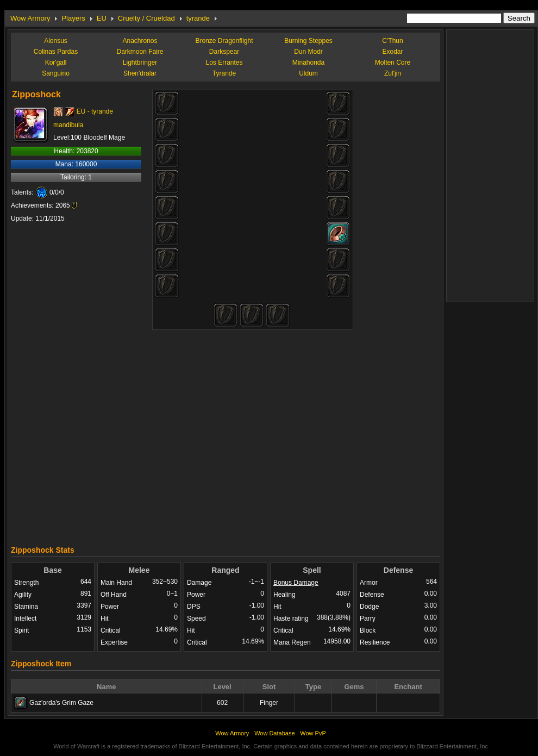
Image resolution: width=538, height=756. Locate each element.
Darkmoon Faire (140, 52)
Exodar (392, 52)
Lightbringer (140, 63)
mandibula (68, 125)
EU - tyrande (95, 111)
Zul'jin (393, 73)
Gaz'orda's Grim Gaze (61, 703)
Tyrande (224, 73)
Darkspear (224, 52)
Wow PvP (313, 733)
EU (102, 18)
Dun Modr (308, 52)
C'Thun (392, 41)
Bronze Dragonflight (224, 41)
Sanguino (56, 73)
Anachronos (140, 41)
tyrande (198, 18)
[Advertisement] (319, 433)
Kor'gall (56, 63)
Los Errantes (224, 63)
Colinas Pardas (56, 52)
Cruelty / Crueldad (146, 18)
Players (73, 18)
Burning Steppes (308, 41)
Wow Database (274, 733)
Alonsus (56, 41)
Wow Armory (30, 18)
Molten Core (393, 63)
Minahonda (308, 63)
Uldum (308, 73)
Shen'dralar (140, 73)
